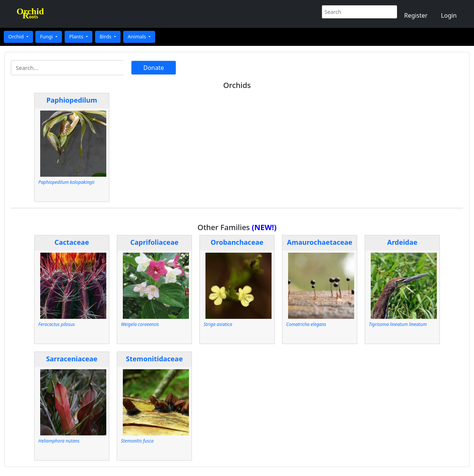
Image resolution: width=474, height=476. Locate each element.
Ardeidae (402, 242)
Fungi (47, 36)
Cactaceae (72, 242)
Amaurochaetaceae (320, 242)
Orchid (17, 36)
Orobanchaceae (237, 242)
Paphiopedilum (72, 100)
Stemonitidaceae (154, 359)
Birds (106, 36)
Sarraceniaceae (72, 359)
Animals (137, 36)
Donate (153, 68)
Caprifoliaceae (154, 242)
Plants (77, 36)
